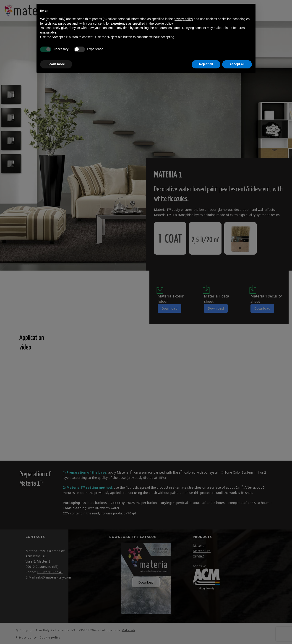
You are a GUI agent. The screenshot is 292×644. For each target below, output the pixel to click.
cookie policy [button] (164, 23)
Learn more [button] (56, 64)
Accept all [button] (237, 64)
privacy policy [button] (183, 19)
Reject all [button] (206, 64)
